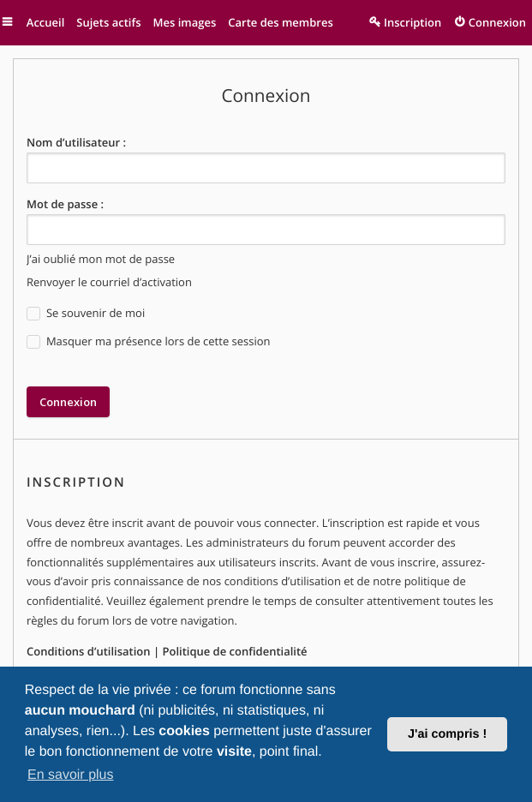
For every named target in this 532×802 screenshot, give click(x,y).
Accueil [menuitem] (44, 22)
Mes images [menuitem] (182, 22)
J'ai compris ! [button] (447, 734)
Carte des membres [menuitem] (279, 22)
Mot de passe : (65, 204)
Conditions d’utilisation (89, 651)
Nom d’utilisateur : (76, 142)
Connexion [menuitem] (497, 22)
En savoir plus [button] (71, 775)
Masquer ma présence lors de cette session (149, 341)
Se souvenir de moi (86, 313)
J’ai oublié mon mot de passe (101, 259)
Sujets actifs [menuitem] (107, 22)
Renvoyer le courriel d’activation (109, 282)
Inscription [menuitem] (412, 22)
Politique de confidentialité (234, 651)
